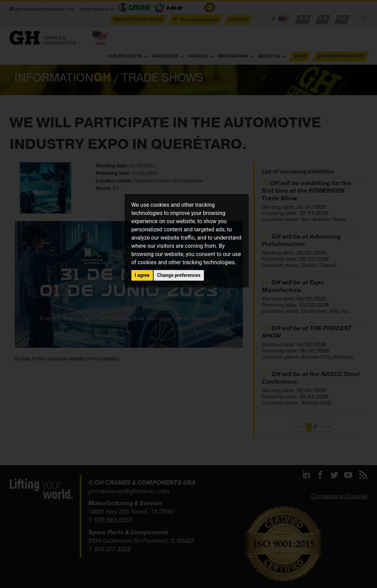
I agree (142, 275)
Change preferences (179, 275)
